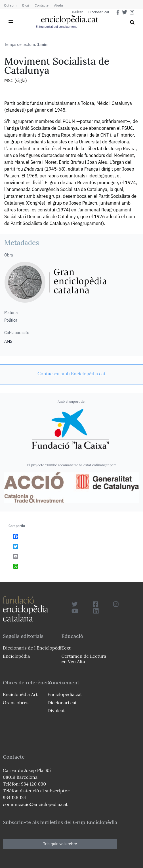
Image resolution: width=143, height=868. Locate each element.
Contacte (41, 5)
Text (66, 648)
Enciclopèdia (16, 656)
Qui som (10, 5)
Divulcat (77, 12)
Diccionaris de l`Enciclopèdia (33, 648)
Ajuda (59, 5)
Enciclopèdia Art (20, 694)
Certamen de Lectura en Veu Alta (84, 659)
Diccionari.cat (99, 12)
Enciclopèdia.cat (65, 694)
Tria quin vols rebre (60, 844)
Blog (26, 5)
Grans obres (16, 703)
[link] (71, 373)
